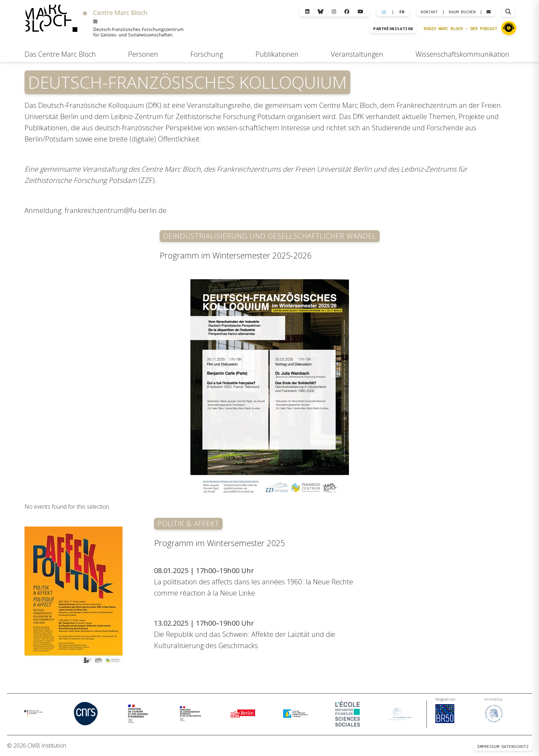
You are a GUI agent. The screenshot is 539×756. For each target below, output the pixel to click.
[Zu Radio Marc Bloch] (509, 28)
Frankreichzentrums (249, 169)
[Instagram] (334, 12)
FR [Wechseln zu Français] (402, 12)
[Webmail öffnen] (489, 12)
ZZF (147, 180)
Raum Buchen (462, 12)
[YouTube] (360, 12)
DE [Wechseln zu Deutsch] (384, 12)
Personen (143, 54)
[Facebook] (347, 12)
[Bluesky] (321, 12)
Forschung (207, 54)
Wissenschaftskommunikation (462, 54)
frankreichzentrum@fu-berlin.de (116, 210)
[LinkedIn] (307, 12)
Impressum (488, 746)
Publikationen (277, 54)
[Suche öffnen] (508, 12)
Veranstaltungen (357, 54)
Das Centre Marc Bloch (60, 54)
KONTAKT (429, 12)
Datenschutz (515, 746)
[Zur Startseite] (104, 22)
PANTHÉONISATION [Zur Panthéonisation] (393, 29)
